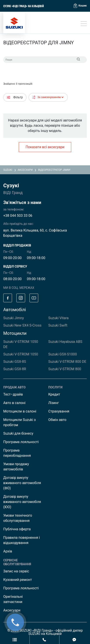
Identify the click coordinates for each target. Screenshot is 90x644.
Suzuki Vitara (58, 318)
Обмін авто (57, 420)
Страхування (59, 411)
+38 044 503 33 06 (18, 216)
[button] (80, 6)
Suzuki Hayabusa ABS (65, 342)
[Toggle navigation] (84, 24)
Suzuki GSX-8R (15, 369)
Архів (8, 551)
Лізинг (54, 403)
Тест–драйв (13, 394)
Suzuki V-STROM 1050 (21, 354)
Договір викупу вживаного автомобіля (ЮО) (22, 502)
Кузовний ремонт (18, 580)
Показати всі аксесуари (45, 147)
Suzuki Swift (58, 325)
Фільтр (15, 97)
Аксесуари (12, 610)
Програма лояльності (21, 442)
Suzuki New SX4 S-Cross (22, 325)
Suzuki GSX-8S (15, 362)
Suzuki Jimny (14, 318)
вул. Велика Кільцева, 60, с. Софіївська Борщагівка (35, 233)
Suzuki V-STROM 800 (65, 369)
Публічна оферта (17, 529)
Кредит (54, 394)
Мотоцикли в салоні (20, 411)
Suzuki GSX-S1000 (63, 354)
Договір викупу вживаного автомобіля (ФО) (22, 483)
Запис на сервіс (16, 571)
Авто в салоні (14, 403)
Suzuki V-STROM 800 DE (67, 362)
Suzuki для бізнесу (18, 433)
